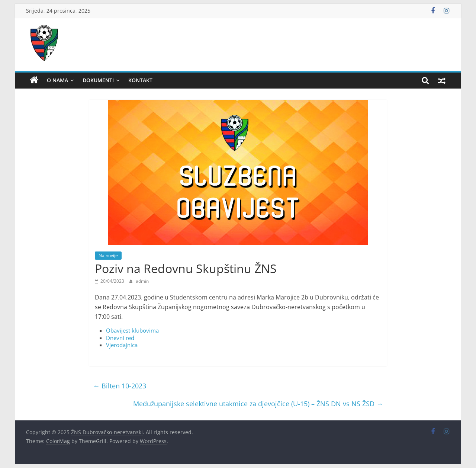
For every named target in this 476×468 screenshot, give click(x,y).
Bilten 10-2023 (120, 386)
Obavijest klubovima (132, 330)
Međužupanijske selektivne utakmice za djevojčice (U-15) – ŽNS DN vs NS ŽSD (258, 404)
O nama (57, 80)
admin (142, 281)
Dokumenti (98, 80)
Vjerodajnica (122, 345)
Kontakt (140, 80)
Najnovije (108, 255)
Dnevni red (120, 338)
